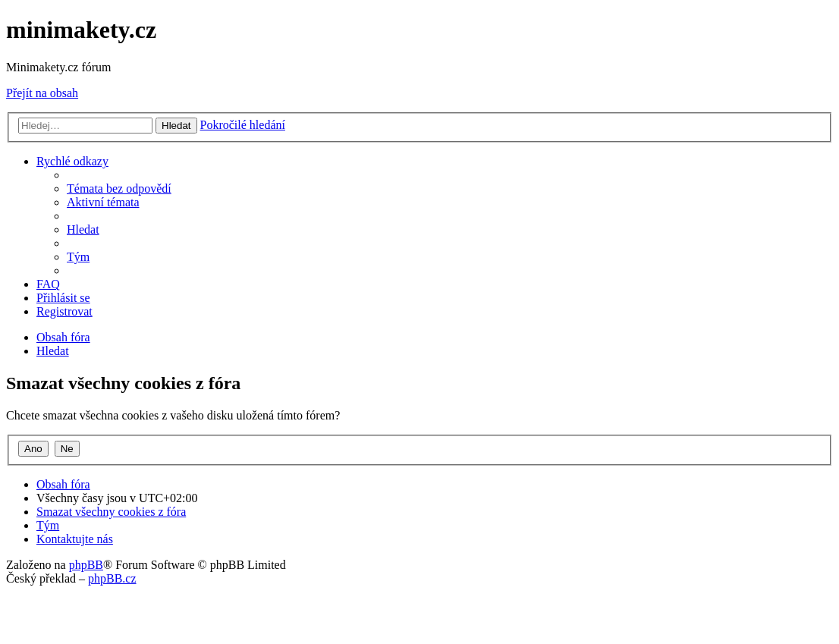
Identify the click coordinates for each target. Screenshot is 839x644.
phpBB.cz (112, 578)
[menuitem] (119, 188)
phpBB (86, 565)
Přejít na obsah (42, 93)
